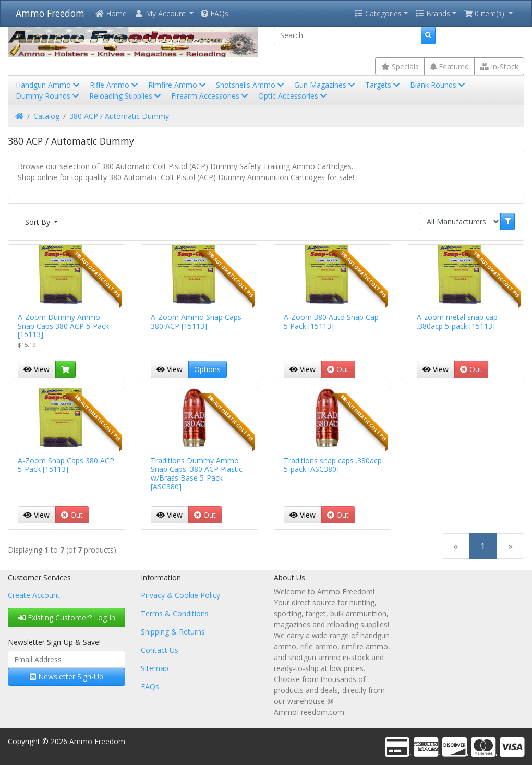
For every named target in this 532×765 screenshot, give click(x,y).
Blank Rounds (438, 85)
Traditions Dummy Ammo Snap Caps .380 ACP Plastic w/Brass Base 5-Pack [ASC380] (197, 474)
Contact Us (160, 650)
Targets (383, 85)
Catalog (46, 116)
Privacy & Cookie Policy (180, 595)
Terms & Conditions (175, 613)
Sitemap (155, 668)
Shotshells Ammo (251, 85)
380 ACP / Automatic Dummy (119, 116)
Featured (450, 67)
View (37, 369)
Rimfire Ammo (178, 85)
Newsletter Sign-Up (66, 677)
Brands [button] (433, 13)
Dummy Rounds (48, 96)
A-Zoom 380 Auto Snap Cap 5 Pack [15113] (331, 321)
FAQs (215, 13)
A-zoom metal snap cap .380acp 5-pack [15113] (457, 321)
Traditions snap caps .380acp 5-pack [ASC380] (333, 465)
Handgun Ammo (49, 85)
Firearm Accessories (210, 96)
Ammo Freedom (50, 13)
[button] (164, 13)
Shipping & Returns (173, 632)
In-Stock (499, 67)
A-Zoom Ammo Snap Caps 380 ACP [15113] (196, 321)
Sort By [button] (39, 222)
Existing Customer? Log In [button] (67, 618)
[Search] (348, 35)
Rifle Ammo (115, 85)
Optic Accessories (293, 96)
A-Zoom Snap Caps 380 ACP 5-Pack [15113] (66, 465)
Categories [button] (378, 13)
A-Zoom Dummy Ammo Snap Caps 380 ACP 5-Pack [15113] (63, 326)
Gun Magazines (325, 85)
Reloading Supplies (126, 96)
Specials (400, 67)
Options (207, 369)
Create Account (34, 595)
